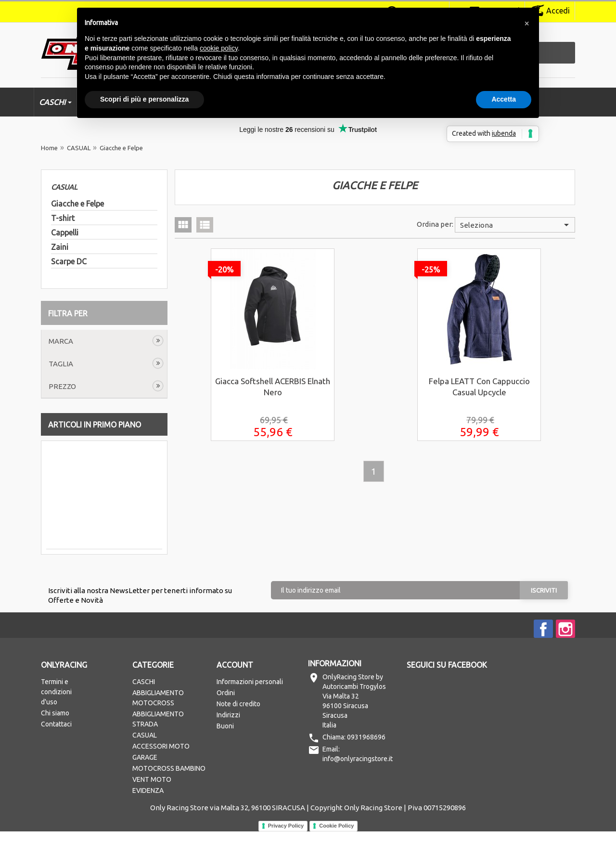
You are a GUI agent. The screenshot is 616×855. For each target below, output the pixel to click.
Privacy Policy (286, 849)
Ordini (226, 716)
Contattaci (56, 748)
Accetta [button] (504, 99)
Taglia (61, 387)
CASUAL (64, 187)
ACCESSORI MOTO (161, 770)
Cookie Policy (336, 849)
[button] (526, 23)
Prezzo (62, 410)
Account (235, 688)
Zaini (60, 247)
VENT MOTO (152, 803)
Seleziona (516, 225)
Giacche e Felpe (77, 204)
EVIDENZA (148, 814)
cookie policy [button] (219, 48)
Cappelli (65, 233)
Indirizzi (228, 738)
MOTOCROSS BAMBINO (169, 792)
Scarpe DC (69, 261)
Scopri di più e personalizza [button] (144, 99)
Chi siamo (55, 737)
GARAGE (145, 781)
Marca (61, 365)
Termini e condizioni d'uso (56, 715)
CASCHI (144, 705)
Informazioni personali (250, 705)
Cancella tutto (76, 341)
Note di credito (238, 727)
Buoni (225, 750)
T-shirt (63, 218)
